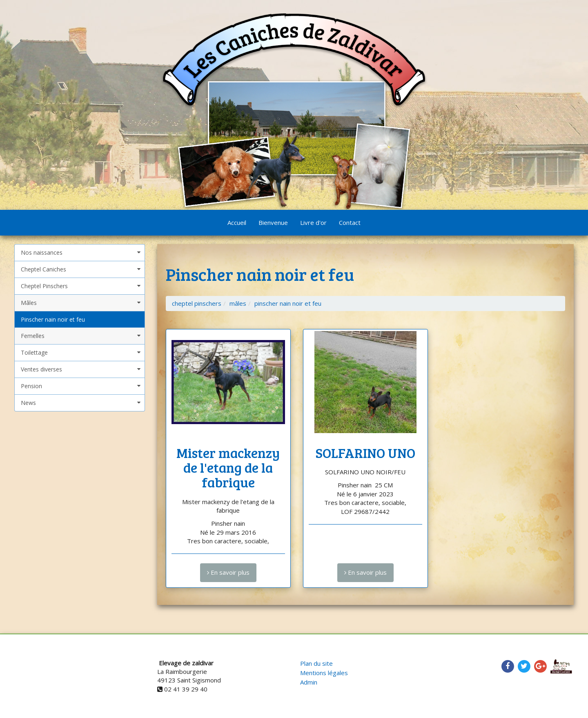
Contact (350, 222)
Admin (309, 682)
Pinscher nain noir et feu (53, 319)
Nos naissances (42, 252)
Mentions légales (324, 673)
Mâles (29, 303)
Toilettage (34, 352)
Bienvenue (273, 222)
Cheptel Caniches (43, 269)
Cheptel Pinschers (44, 286)
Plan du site (316, 663)
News (28, 403)
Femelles (33, 336)
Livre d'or (313, 222)
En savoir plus (228, 572)
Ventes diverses (41, 369)
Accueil (237, 222)
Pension (31, 386)
